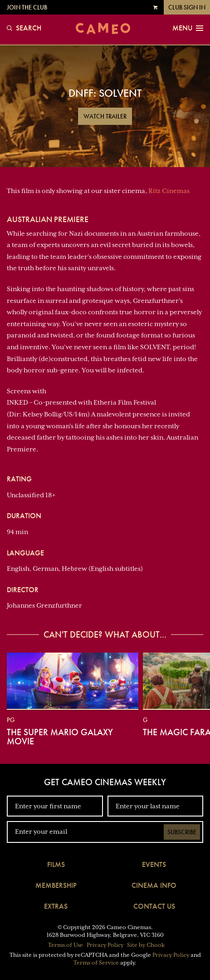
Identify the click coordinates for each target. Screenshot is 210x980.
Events (154, 864)
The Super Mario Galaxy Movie (60, 737)
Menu (188, 28)
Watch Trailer (105, 116)
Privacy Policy (105, 945)
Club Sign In (187, 7)
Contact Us (154, 906)
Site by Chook (146, 945)
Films (56, 864)
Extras (56, 906)
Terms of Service (96, 963)
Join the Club (27, 7)
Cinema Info (154, 885)
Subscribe (182, 832)
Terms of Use (66, 945)
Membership (56, 885)
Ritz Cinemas (169, 191)
